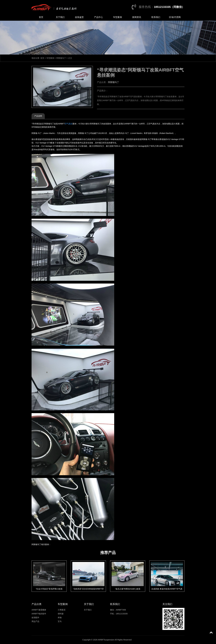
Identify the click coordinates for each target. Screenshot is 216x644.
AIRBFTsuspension (106, 640)
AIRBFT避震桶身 (39, 610)
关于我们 (60, 17)
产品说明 (38, 116)
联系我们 (156, 17)
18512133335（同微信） (169, 7)
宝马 (60, 621)
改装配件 (35, 618)
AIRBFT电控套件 (39, 614)
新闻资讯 (137, 17)
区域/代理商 (175, 17)
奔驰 (60, 618)
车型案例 (118, 17)
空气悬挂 (69, 124)
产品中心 (98, 17)
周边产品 (35, 621)
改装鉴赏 (79, 17)
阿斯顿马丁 (61, 58)
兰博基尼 (62, 610)
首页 (41, 17)
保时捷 (61, 614)
